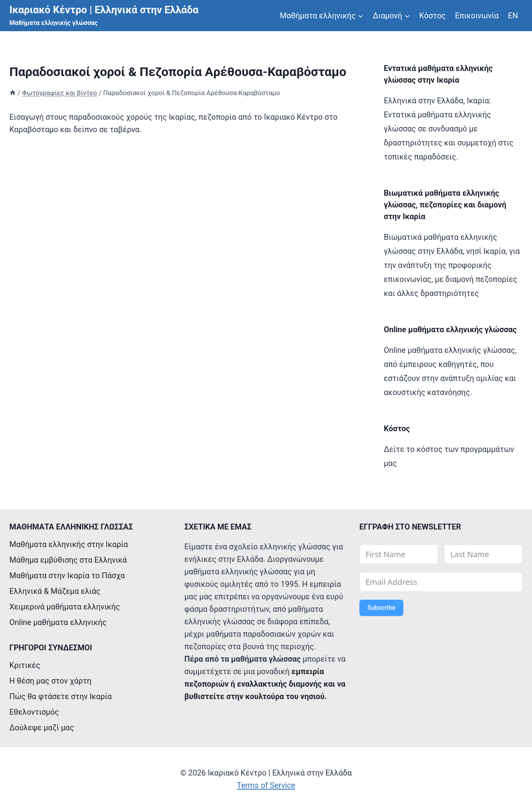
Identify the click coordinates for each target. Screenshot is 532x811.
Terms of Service (266, 785)
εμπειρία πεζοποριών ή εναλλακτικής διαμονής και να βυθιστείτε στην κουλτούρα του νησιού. (265, 684)
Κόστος (433, 16)
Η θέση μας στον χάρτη (50, 681)
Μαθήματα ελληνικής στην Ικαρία (69, 544)
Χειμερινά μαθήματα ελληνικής (65, 607)
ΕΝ (513, 16)
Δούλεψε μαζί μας (42, 728)
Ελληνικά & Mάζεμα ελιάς (55, 591)
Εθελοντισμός (34, 712)
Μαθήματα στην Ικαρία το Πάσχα (67, 575)
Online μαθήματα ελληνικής (58, 622)
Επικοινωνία (477, 16)
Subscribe (381, 608)
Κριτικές (25, 665)
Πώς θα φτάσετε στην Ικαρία (61, 696)
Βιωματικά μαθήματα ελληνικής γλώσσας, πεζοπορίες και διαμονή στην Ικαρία (445, 205)
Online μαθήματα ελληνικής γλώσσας (450, 329)
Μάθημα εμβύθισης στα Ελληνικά (68, 560)
